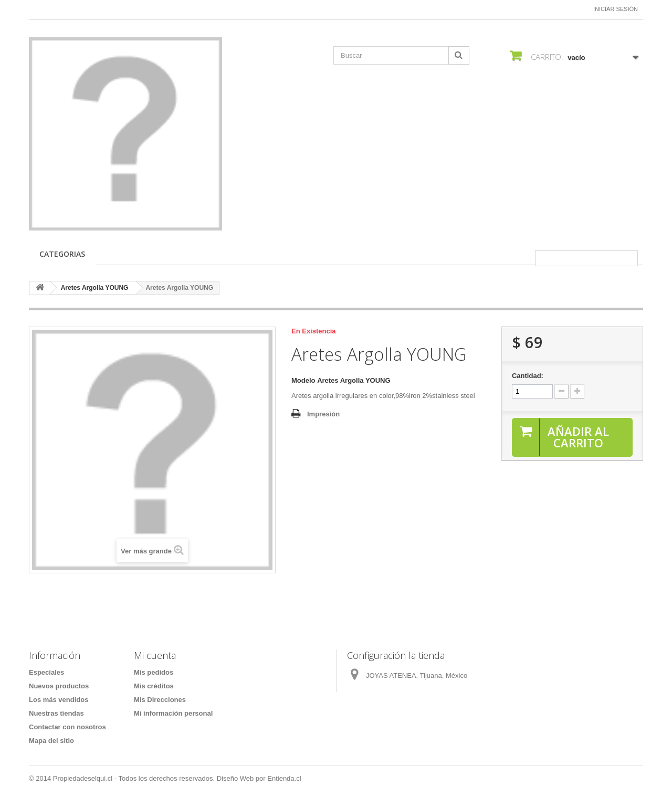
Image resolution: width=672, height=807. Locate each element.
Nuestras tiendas (56, 713)
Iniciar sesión (616, 9)
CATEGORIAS (62, 254)
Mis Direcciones (160, 700)
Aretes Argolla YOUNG (95, 288)
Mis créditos (154, 686)
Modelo (303, 380)
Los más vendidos (59, 700)
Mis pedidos (154, 672)
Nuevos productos (59, 686)
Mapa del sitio (51, 741)
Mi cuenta (155, 655)
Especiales (46, 672)
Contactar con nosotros (67, 727)
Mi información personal (173, 713)
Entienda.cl (284, 778)
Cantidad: (528, 376)
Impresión (323, 414)
